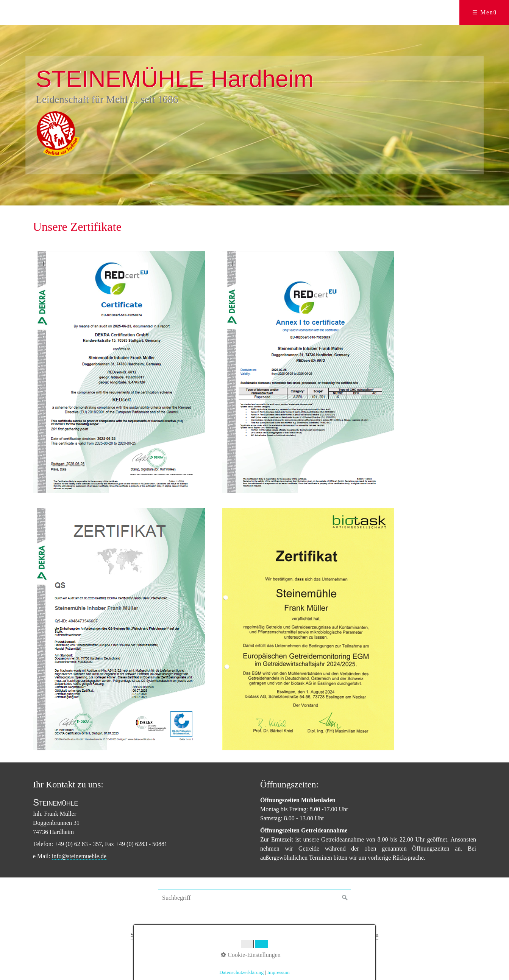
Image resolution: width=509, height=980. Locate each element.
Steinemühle (146, 935)
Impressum (365, 935)
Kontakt (301, 935)
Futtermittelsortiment (261, 935)
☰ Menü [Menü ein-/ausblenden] (485, 12)
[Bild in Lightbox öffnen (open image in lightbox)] (119, 372)
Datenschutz (331, 935)
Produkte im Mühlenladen (198, 935)
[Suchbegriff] (254, 898)
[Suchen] (345, 898)
